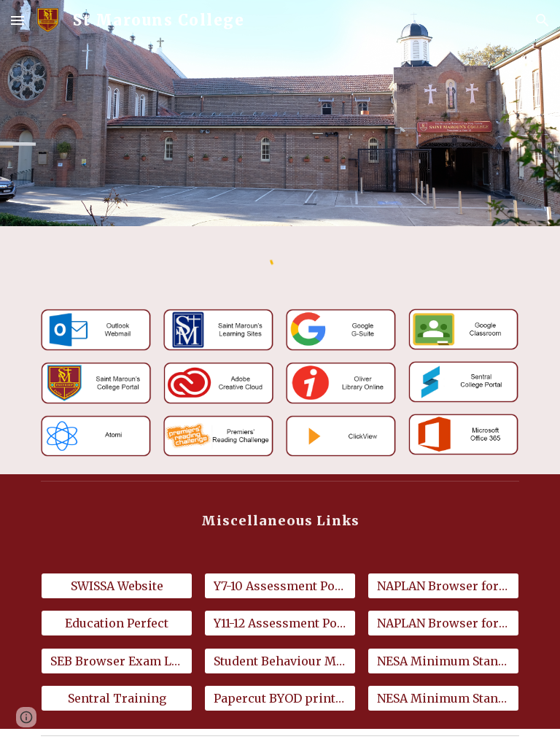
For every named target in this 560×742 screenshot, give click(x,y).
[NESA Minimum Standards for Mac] (443, 698)
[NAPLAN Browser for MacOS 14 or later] (443, 623)
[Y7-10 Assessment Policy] (280, 586)
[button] (17, 20)
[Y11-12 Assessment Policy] (280, 623)
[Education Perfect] (116, 623)
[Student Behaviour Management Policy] (280, 661)
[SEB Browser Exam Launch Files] (116, 661)
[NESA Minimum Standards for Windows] (443, 661)
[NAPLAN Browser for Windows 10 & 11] (443, 586)
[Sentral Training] (116, 698)
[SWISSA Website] (116, 586)
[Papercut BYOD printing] (280, 698)
